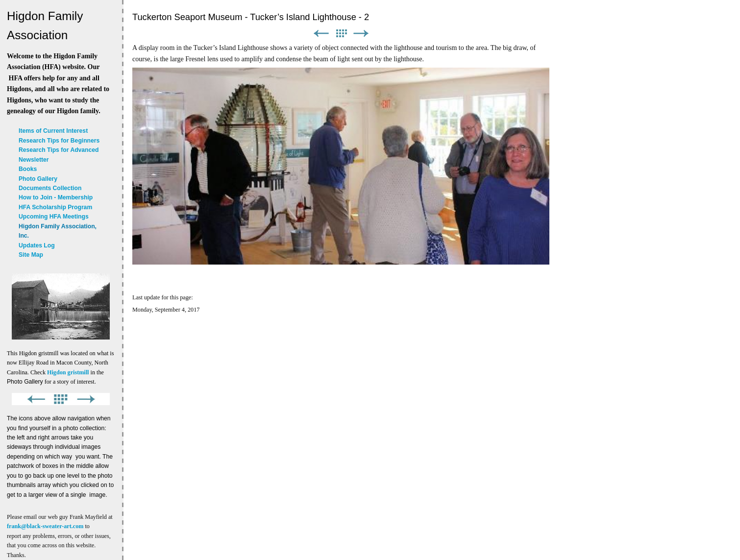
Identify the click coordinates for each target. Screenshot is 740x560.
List (341, 34)
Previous (321, 34)
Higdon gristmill (68, 372)
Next (361, 34)
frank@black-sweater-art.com (45, 526)
